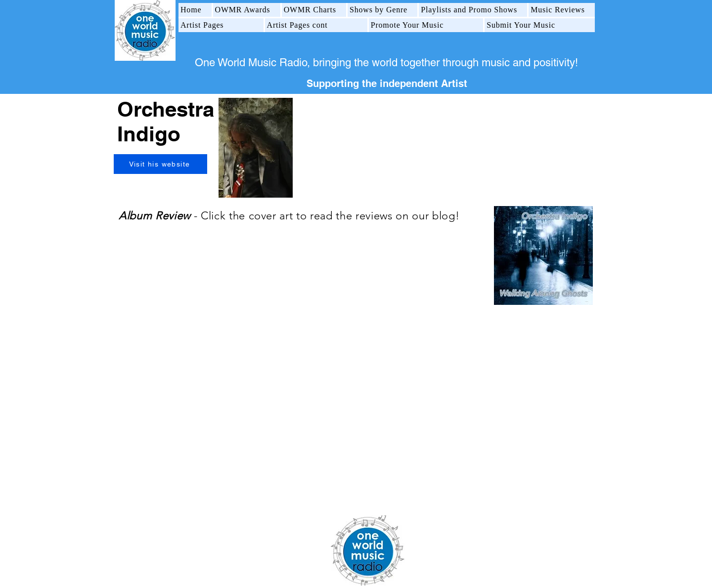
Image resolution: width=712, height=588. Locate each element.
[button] (247, 10)
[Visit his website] (160, 164)
